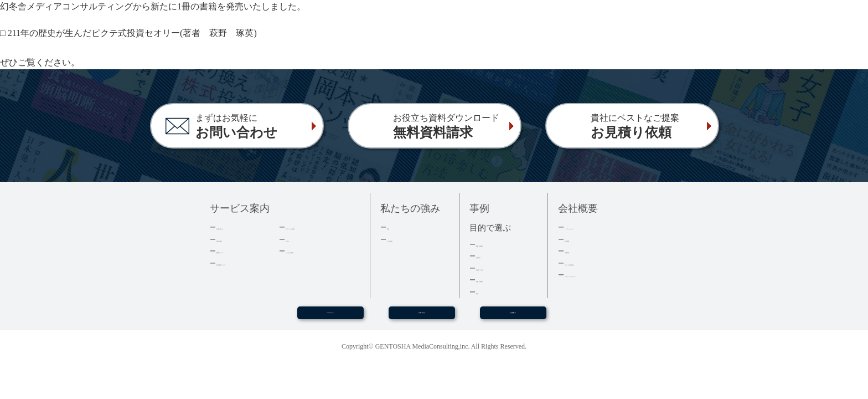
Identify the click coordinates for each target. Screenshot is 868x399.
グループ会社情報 (593, 263)
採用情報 (579, 251)
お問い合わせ (422, 317)
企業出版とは (238, 227)
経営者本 (490, 256)
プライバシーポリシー (601, 275)
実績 (394, 227)
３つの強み (405, 239)
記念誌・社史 (498, 268)
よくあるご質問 (311, 251)
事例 (483, 292)
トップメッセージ (593, 227)
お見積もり (513, 317)
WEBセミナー (330, 317)
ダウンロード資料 (314, 227)
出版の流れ (234, 239)
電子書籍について (245, 263)
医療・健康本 (498, 280)
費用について (238, 251)
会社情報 (579, 239)
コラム (296, 239)
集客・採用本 (498, 244)
